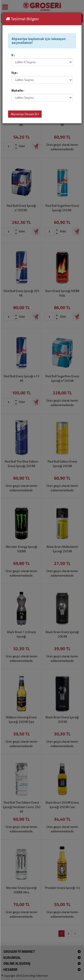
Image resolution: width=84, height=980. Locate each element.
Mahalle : (18, 91)
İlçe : (15, 73)
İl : (13, 55)
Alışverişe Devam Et (25, 114)
